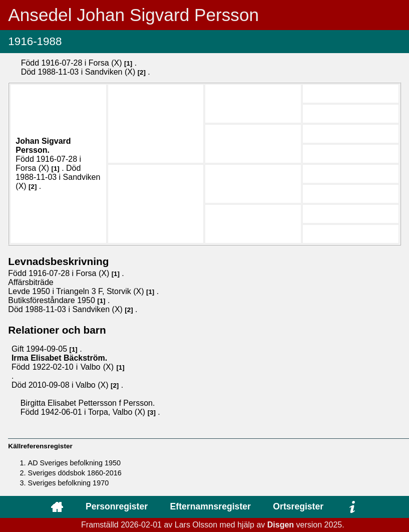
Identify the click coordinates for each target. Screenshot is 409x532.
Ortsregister (298, 506)
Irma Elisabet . (59, 358)
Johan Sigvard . (43, 146)
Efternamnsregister (211, 506)
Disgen (281, 525)
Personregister (117, 506)
